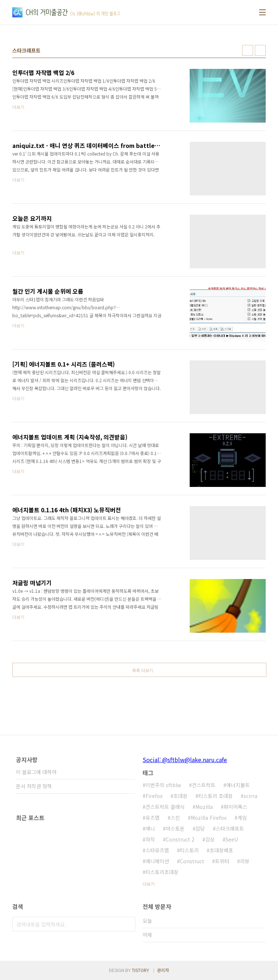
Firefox (154, 796)
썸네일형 (248, 50)
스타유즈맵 (157, 850)
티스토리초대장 (162, 872)
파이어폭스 (235, 807)
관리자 (163, 970)
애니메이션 (157, 861)
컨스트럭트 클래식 (165, 807)
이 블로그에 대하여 (36, 772)
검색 (128, 924)
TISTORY (140, 970)
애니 (150, 828)
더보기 (149, 884)
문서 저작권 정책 (34, 786)
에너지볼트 (238, 785)
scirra (250, 796)
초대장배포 (221, 850)
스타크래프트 (230, 828)
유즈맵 (153, 818)
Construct (192, 861)
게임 (242, 818)
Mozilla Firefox (209, 818)
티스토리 (189, 850)
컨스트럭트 (204, 785)
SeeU (232, 839)
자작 (150, 839)
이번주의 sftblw (163, 785)
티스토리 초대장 (216, 796)
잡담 (200, 828)
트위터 (222, 861)
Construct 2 (180, 839)
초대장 (180, 796)
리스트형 (260, 50)
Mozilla (204, 807)
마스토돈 (175, 828)
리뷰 (245, 861)
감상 (210, 839)
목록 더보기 (143, 670)
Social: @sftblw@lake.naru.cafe (185, 760)
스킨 (175, 818)
